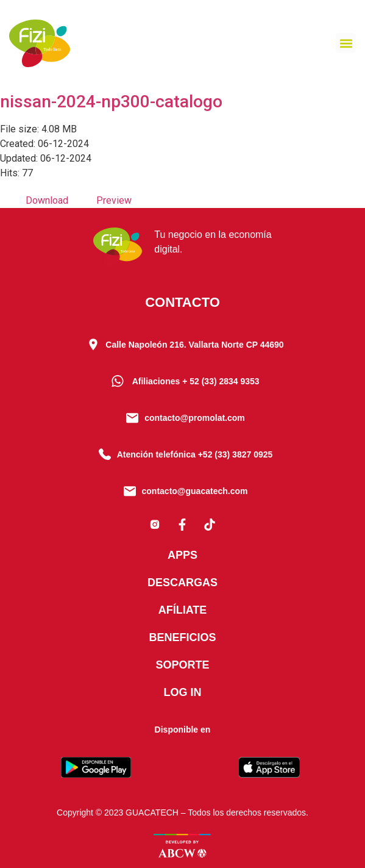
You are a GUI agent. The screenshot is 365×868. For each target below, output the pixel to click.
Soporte (182, 665)
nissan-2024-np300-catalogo (111, 102)
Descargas (182, 583)
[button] (346, 43)
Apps (182, 555)
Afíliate (183, 610)
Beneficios (182, 637)
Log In (182, 692)
